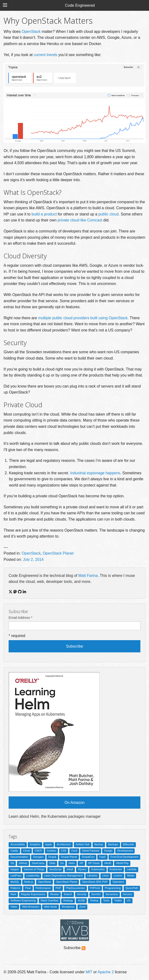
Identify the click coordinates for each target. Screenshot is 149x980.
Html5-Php (122, 863)
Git (12, 863)
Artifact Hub (83, 844)
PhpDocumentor (76, 888)
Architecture (64, 844)
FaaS (102, 857)
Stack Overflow (50, 900)
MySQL (15, 882)
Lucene (118, 876)
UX (129, 900)
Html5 (108, 863)
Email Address (20, 618)
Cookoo (51, 851)
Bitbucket (128, 844)
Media (131, 876)
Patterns (15, 888)
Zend (82, 907)
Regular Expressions (33, 894)
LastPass (16, 876)
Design (108, 851)
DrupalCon (88, 857)
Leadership (33, 876)
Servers (127, 894)
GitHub (23, 863)
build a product (44, 214)
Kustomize (116, 869)
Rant (13, 894)
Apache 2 (106, 972)
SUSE (81, 900)
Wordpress (68, 907)
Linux (105, 876)
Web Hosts (50, 907)
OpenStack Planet (58, 553)
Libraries (92, 876)
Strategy (68, 900)
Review (55, 894)
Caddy (14, 851)
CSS (64, 851)
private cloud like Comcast (80, 220)
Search (68, 894)
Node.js (29, 882)
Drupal (52, 857)
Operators (118, 882)
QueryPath (132, 888)
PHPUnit (95, 888)
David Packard (91, 851)
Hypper (15, 869)
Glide (52, 863)
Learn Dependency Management (63, 876)
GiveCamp (38, 863)
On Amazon (75, 803)
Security (82, 894)
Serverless (112, 894)
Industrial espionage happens (95, 473)
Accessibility (18, 844)
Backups (113, 844)
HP (81, 863)
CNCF (38, 851)
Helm (72, 863)
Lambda (132, 869)
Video (14, 907)
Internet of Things (34, 869)
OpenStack (31, 32)
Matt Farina (88, 576)
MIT (89, 972)
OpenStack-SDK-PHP (95, 882)
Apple (49, 844)
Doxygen (38, 857)
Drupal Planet (69, 857)
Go (62, 863)
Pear (28, 888)
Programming (113, 888)
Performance (43, 888)
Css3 (74, 851)
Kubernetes (98, 869)
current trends (46, 55)
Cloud (26, 851)
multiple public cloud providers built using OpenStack (83, 318)
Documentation (19, 857)
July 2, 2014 (33, 560)
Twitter (118, 900)
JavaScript (55, 869)
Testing (94, 900)
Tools (106, 900)
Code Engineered (80, 5)
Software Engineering (23, 900)
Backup (99, 844)
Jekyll (70, 869)
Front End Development (124, 857)
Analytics (35, 844)
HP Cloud (94, 863)
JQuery (82, 869)
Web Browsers (30, 907)
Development (125, 851)
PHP (58, 888)
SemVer (96, 894)
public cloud (108, 214)
